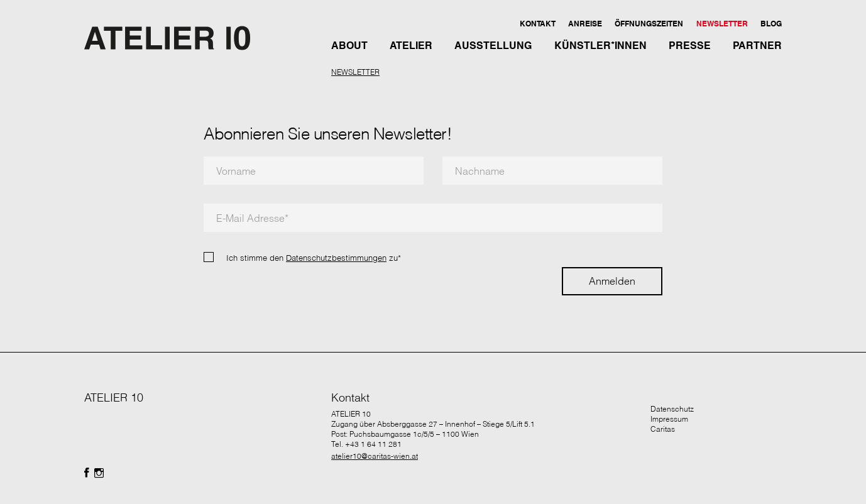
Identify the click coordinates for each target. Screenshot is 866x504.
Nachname (480, 171)
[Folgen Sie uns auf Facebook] (87, 473)
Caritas (663, 429)
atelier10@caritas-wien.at (375, 456)
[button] (537, 23)
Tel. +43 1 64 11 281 (366, 444)
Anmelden (612, 281)
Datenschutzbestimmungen (336, 258)
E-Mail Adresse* (252, 218)
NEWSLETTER (355, 72)
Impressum (669, 419)
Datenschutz (672, 409)
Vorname (236, 171)
